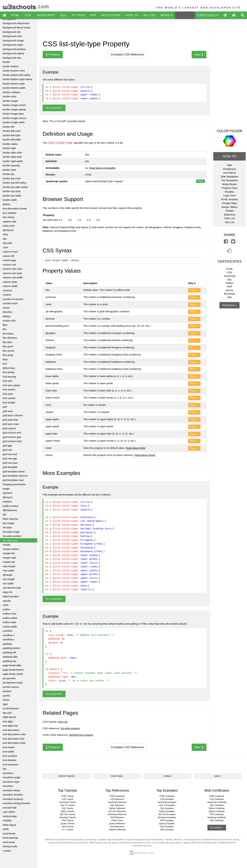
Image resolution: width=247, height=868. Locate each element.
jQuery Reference (117, 824)
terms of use (152, 843)
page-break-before (13, 670)
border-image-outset (14, 105)
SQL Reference (117, 805)
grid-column (9, 428)
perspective (9, 678)
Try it (201, 181)
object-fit (8, 592)
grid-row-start (10, 463)
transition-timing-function (16, 803)
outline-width (10, 627)
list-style (7, 527)
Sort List (229, 222)
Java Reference (117, 827)
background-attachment (16, 23)
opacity (7, 601)
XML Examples (167, 830)
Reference (127, 55)
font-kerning (9, 377)
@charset (8, 230)
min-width (8, 583)
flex (5, 329)
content (7, 295)
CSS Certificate (217, 799)
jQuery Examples (167, 824)
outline (6, 609)
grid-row (7, 450)
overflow (7, 631)
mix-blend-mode (12, 588)
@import (8, 497)
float (5, 359)
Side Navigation (229, 177)
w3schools (26, 6)
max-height (9, 566)
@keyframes (10, 510)
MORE (167, 15)
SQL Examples (167, 808)
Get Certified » (217, 828)
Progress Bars (229, 188)
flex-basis (8, 334)
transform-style (11, 782)
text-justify (8, 751)
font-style (8, 394)
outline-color (10, 614)
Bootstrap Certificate (217, 817)
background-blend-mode (16, 27)
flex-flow (7, 342)
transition (8, 786)
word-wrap (9, 842)
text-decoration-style (14, 743)
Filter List (229, 218)
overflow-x (8, 635)
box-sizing (8, 217)
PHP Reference (117, 817)
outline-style (9, 622)
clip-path (8, 243)
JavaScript (230, 276)
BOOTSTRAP (111, 15)
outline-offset (10, 618)
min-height (9, 579)
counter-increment (13, 299)
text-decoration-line (14, 739)
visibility (7, 820)
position (7, 691)
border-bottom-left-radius (17, 75)
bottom (7, 204)
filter (5, 325)
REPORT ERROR (66, 776)
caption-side (10, 221)
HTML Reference (117, 796)
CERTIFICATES (229, 261)
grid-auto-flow (10, 420)
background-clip (12, 32)
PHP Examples (167, 821)
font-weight (9, 402)
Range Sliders (230, 207)
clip (5, 239)
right (5, 704)
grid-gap (7, 446)
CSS (28, 15)
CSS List (62, 722)
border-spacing (11, 165)
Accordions (230, 173)
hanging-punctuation (14, 484)
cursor (6, 308)
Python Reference (117, 808)
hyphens (8, 493)
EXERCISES (208, 15)
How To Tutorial (68, 805)
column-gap (9, 260)
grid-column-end (12, 433)
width (6, 829)
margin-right (9, 558)
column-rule (9, 265)
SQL (64, 15)
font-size (8, 381)
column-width (10, 286)
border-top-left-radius (15, 183)
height (6, 489)
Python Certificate (217, 808)
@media (7, 575)
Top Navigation (229, 180)
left (4, 515)
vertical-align (10, 816)
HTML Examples (167, 796)
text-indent (9, 747)
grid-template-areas (14, 471)
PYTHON (78, 15)
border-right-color (12, 153)
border (6, 62)
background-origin (13, 45)
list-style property (70, 728)
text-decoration (11, 730)
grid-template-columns (15, 476)
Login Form (230, 195)
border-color (10, 96)
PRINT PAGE (117, 776)
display (7, 316)
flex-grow (8, 346)
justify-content (11, 506)
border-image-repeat (14, 109)
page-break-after (12, 665)
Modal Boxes (229, 184)
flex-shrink (8, 351)
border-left (8, 127)
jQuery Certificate (217, 811)
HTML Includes (230, 199)
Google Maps (229, 203)
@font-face (9, 368)
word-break (9, 833)
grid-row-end (10, 454)
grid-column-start (12, 441)
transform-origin (12, 777)
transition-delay (11, 790)
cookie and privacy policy (170, 843)
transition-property (13, 799)
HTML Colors (117, 821)
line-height (9, 523)
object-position (11, 596)
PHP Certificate (217, 814)
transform (8, 773)
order (6, 605)
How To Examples (167, 805)
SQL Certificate (217, 805)
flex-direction (10, 338)
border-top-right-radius (15, 187)
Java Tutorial (68, 827)
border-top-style (12, 191)
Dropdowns (230, 169)
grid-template (10, 467)
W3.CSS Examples (167, 814)
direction (8, 312)
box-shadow (10, 213)
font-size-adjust (11, 385)
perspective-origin (13, 683)
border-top (9, 174)
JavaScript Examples (167, 802)
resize (6, 700)
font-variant (9, 398)
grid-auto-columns (13, 415)
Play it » (194, 290)
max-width (8, 570)
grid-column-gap (12, 437)
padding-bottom (12, 648)
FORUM (167, 776)
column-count (10, 252)
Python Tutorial (68, 811)
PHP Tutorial (67, 821)
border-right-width (13, 161)
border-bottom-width (14, 88)
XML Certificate (217, 821)
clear (5, 234)
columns (7, 290)
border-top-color (12, 178)
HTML (16, 15)
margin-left (9, 553)
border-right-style (12, 157)
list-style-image (11, 532)
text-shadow (10, 760)
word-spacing (10, 838)
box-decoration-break (15, 208)
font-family (9, 372)
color (5, 247)
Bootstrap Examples (167, 817)
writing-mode (10, 846)
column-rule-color (13, 269)
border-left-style (12, 135)
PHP (93, 15)
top (4, 769)
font (5, 364)
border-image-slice (13, 114)
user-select (9, 812)
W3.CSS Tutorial (68, 814)
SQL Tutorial (68, 808)
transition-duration (13, 795)
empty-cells (9, 321)
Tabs (230, 165)
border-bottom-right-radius (17, 79)
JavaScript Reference (117, 802)
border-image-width (14, 122)
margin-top (9, 562)
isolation (7, 502)
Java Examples (167, 827)
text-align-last (10, 726)
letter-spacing (10, 519)
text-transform (11, 764)
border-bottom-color (14, 71)
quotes (7, 696)
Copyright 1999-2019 (191, 843)
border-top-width (12, 196)
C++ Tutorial (67, 830)
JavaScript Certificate (217, 802)
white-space (9, 825)
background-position (14, 49)
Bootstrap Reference (117, 814)
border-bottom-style (14, 84)
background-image (13, 40)
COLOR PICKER (229, 131)
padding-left (9, 652)
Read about (102, 168)
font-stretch (9, 389)
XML (229, 297)
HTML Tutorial (68, 796)
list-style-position (12, 536)
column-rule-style (12, 273)
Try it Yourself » (54, 108)
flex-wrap (8, 355)
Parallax (230, 192)
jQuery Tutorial (68, 824)
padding (7, 644)
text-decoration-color (14, 734)
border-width (10, 200)
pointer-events (11, 687)
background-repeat (13, 53)
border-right (9, 148)
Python (229, 283)
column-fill (8, 256)
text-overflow (10, 756)
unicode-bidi (10, 808)
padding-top (9, 661)
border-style (9, 170)
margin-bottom (11, 549)
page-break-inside (13, 674)
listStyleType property (81, 735)
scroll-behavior (11, 708)
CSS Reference (117, 799)
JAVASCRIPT (46, 15)
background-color (13, 36)
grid (5, 407)
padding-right (10, 657)
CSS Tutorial (67, 799)
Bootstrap (230, 294)
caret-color (9, 226)
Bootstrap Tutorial (68, 817)
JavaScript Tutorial (68, 802)
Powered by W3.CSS (142, 846)
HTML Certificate (217, 796)
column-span (10, 282)
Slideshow (229, 215)
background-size (12, 58)
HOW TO (132, 15)
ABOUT (218, 776)
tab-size (7, 713)
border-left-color (12, 131)
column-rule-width (13, 277)
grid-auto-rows (11, 424)
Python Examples (167, 811)
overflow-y (8, 639)
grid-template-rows (13, 480)
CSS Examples (167, 799)
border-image (10, 101)
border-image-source (14, 118)
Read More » (229, 305)
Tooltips (229, 211)
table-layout (9, 717)
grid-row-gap (10, 458)
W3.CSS (150, 15)
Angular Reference (117, 830)
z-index (7, 851)
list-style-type (10, 540)
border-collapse (11, 92)
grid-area (8, 411)
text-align (8, 721)
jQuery (230, 290)
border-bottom (11, 66)
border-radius (10, 144)
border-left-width (12, 140)
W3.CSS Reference (117, 811)
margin (7, 545)
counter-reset (10, 303)
